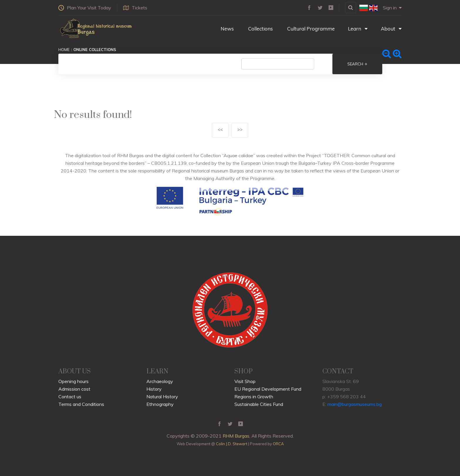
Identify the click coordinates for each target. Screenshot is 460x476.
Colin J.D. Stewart (232, 444)
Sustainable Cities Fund (259, 404)
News (227, 29)
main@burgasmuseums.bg (355, 404)
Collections (260, 29)
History (154, 389)
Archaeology (160, 381)
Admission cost (74, 389)
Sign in (392, 8)
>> (240, 130)
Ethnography (160, 404)
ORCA (278, 444)
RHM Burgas (236, 436)
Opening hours (73, 381)
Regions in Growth (254, 397)
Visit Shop (245, 381)
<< (220, 130)
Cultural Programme (310, 29)
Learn (358, 29)
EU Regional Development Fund (268, 389)
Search (357, 64)
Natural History (162, 397)
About (391, 29)
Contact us (70, 397)
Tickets (135, 8)
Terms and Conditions (81, 404)
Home (64, 50)
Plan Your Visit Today (85, 8)
